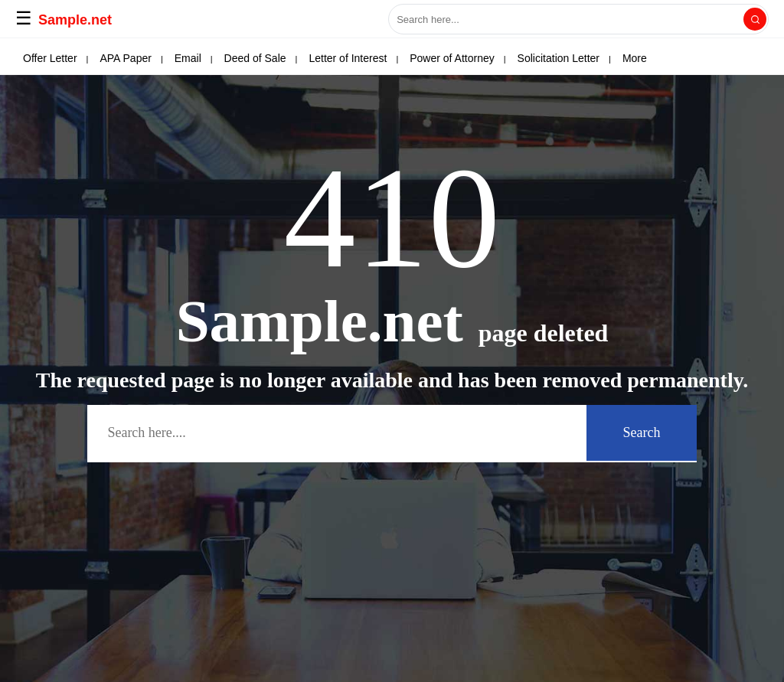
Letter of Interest (348, 58)
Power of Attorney (452, 58)
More (635, 58)
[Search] (755, 19)
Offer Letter (50, 58)
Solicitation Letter (559, 58)
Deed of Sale (255, 58)
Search (642, 432)
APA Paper (125, 58)
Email (188, 58)
